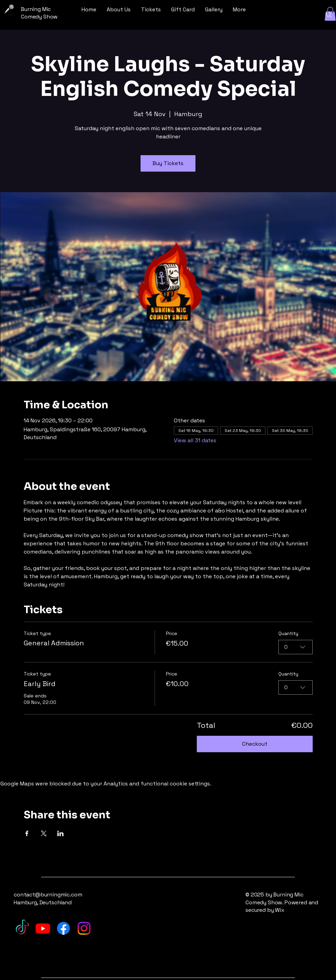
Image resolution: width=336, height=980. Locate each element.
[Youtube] (43, 928)
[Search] (329, 15)
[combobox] (296, 647)
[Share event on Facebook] (27, 833)
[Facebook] (63, 928)
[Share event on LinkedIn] (61, 833)
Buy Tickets (168, 163)
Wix (280, 910)
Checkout (255, 744)
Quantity (288, 633)
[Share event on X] (44, 833)
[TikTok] (22, 928)
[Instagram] (84, 928)
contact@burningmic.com (48, 895)
